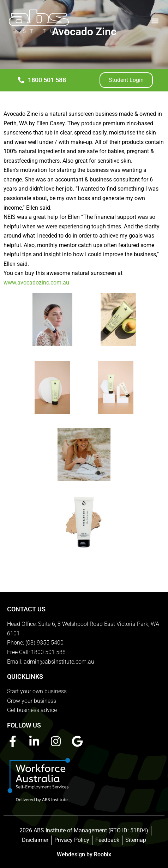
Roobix (103, 854)
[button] (155, 21)
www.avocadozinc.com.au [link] (36, 283)
